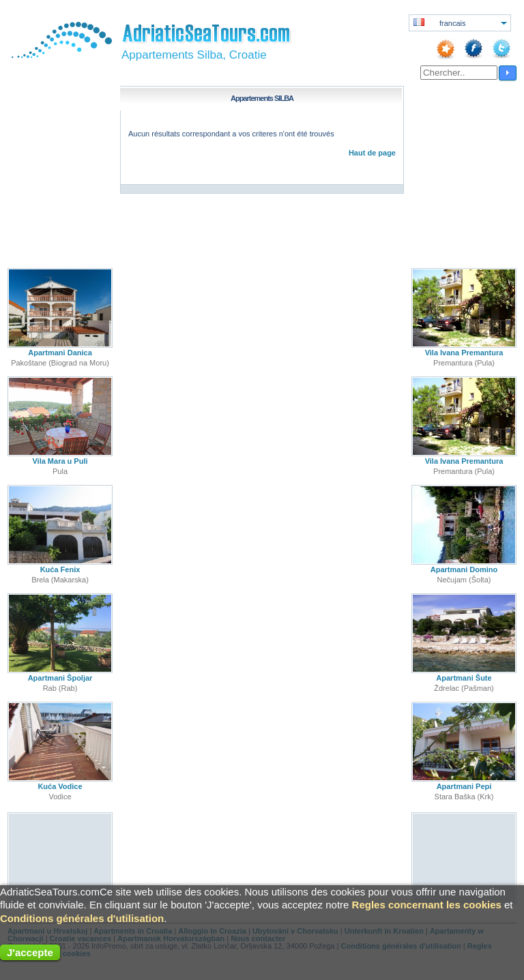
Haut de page (372, 153)
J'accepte (30, 952)
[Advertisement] (60, 858)
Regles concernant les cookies (427, 905)
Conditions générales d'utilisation (82, 918)
